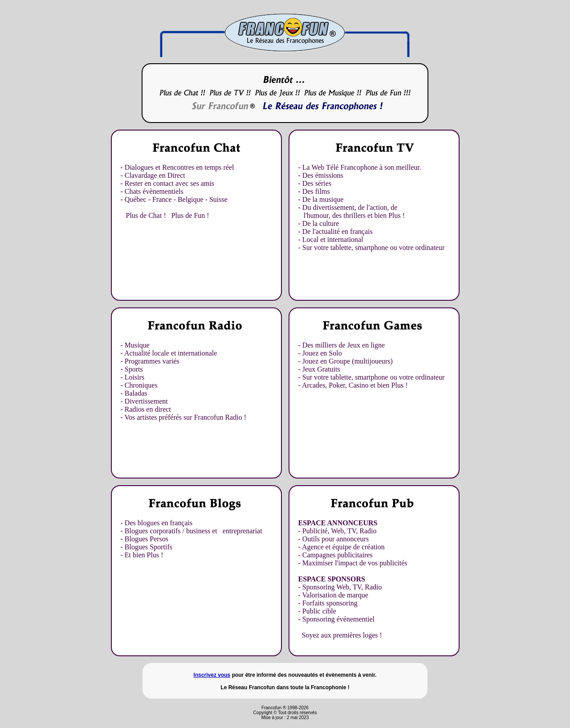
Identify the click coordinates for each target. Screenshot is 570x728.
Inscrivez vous (212, 675)
